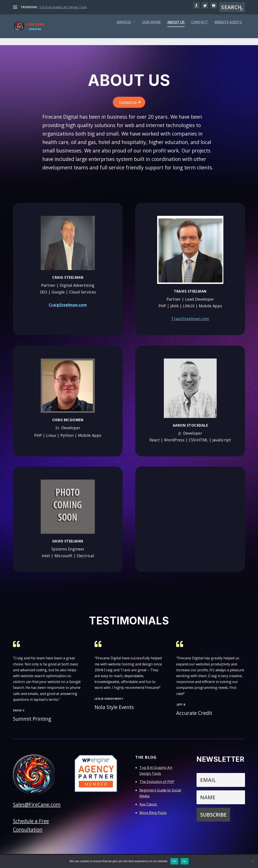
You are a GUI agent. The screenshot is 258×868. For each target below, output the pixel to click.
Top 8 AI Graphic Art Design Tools (63, 7)
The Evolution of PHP (157, 783)
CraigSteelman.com (68, 306)
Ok (174, 861)
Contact (200, 31)
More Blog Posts (153, 814)
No (185, 861)
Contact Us (128, 103)
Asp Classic (148, 806)
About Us (176, 31)
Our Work (152, 31)
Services (124, 31)
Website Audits (228, 31)
